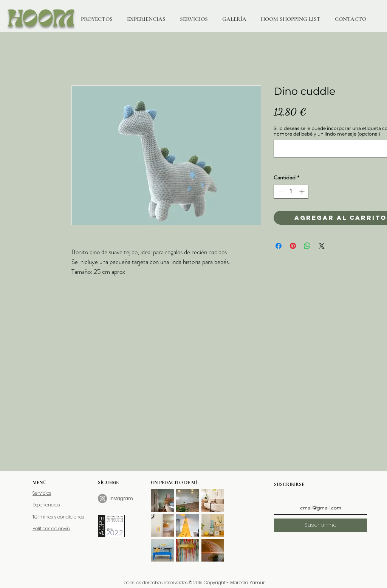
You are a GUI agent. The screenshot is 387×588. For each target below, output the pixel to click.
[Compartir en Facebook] (279, 246)
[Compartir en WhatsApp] (307, 246)
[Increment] (303, 192)
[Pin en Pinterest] (293, 246)
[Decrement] (279, 192)
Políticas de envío (51, 529)
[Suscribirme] (320, 525)
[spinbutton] (291, 192)
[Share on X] (322, 246)
